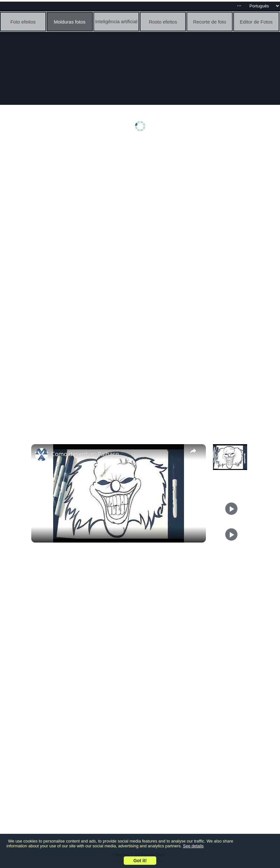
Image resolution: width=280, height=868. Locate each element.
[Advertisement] (142, 193)
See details (193, 846)
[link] (42, 454)
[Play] (231, 509)
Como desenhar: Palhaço (85, 454)
